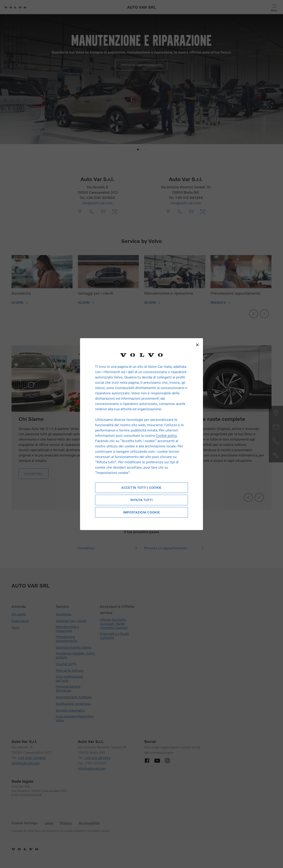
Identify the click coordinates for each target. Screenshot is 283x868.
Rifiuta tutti (141, 500)
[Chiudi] (197, 345)
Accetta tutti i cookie (141, 487)
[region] (141, 434)
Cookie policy (166, 435)
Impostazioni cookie (141, 512)
